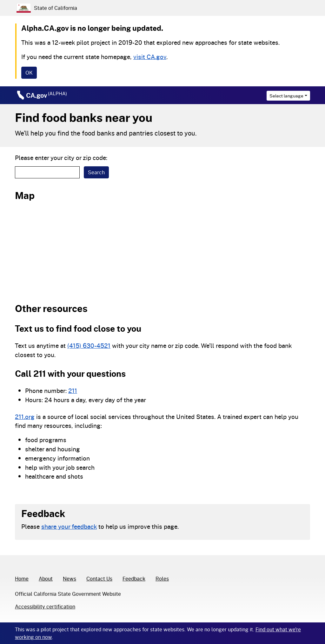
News (70, 578)
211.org (25, 417)
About (46, 578)
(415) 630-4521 (89, 345)
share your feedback (69, 526)
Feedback (134, 578)
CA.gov (46, 95)
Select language (286, 96)
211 (73, 391)
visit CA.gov (150, 57)
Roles (162, 578)
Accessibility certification (45, 606)
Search (96, 172)
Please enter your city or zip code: (61, 158)
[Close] (29, 73)
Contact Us (99, 578)
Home (22, 578)
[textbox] (47, 172)
